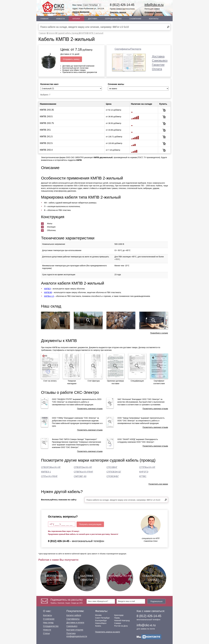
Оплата (157, 69)
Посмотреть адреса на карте (108, 632)
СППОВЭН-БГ (114, 472)
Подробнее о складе (159, 333)
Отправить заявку (154, 12)
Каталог (76, 19)
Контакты (154, 19)
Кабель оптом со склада (53, 8)
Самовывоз (160, 61)
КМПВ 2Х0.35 (47, 110)
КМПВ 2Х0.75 (47, 123)
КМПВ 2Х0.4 (46, 150)
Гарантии (158, 65)
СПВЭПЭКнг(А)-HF (51, 467)
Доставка (93, 19)
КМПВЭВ (48, 292)
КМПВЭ (47, 289)
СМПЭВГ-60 (80, 476)
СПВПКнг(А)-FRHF (84, 472)
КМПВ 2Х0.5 (46, 117)
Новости (61, 19)
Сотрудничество (113, 19)
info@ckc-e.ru (154, 5)
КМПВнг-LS (49, 296)
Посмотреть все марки (158, 484)
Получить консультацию (90, 524)
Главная (44, 19)
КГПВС (143, 476)
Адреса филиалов (81, 12)
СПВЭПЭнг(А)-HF (83, 467)
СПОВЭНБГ (113, 476)
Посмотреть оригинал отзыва (90, 409)
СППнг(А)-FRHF (49, 476)
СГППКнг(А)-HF (147, 467)
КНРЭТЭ (144, 472)
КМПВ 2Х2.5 (46, 143)
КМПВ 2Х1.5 (46, 137)
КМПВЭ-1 (46, 472)
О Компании (135, 19)
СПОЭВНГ (112, 467)
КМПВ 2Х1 (45, 130)
